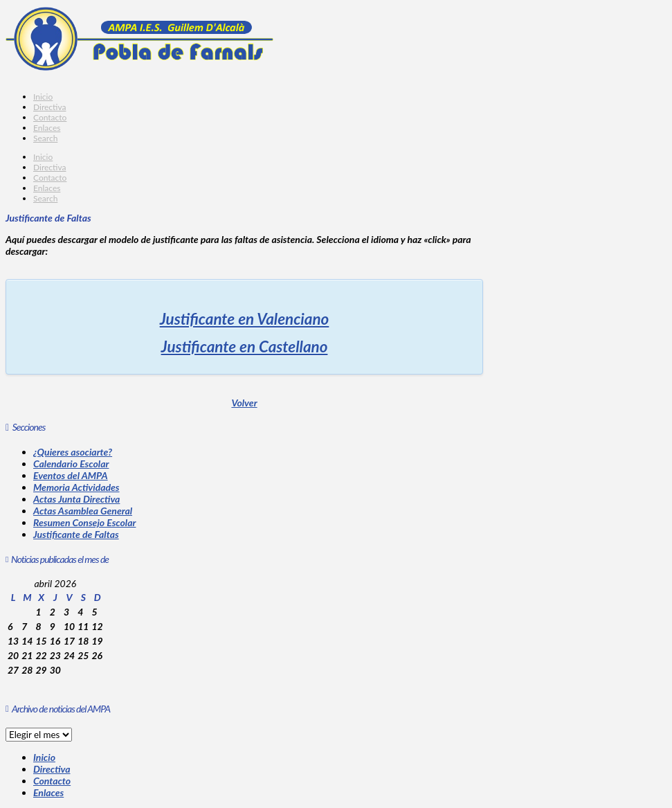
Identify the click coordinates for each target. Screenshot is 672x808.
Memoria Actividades (76, 487)
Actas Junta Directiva (76, 499)
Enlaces (48, 792)
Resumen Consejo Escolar (84, 522)
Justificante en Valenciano (245, 319)
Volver (244, 403)
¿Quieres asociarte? (73, 452)
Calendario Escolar (71, 464)
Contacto (52, 781)
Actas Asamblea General (83, 511)
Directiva (52, 769)
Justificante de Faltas (76, 534)
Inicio (44, 757)
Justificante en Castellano (245, 347)
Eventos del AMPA (71, 475)
